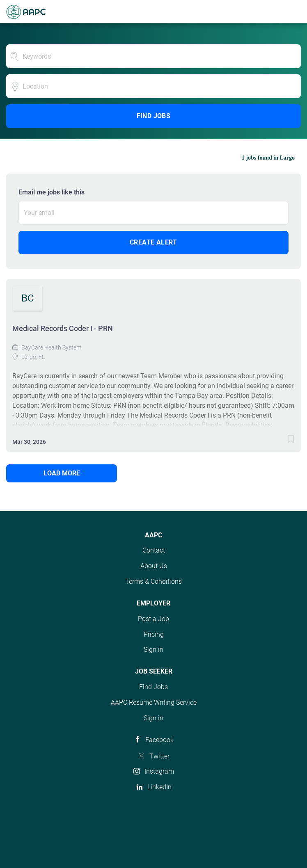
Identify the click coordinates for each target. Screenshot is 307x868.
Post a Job (153, 619)
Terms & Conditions (153, 581)
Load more (62, 473)
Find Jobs (154, 116)
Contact (154, 550)
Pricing (154, 634)
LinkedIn (159, 787)
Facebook (159, 740)
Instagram (159, 771)
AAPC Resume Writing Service (154, 702)
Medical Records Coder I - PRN (63, 328)
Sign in (153, 650)
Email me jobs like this (52, 192)
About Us (154, 566)
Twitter (159, 756)
